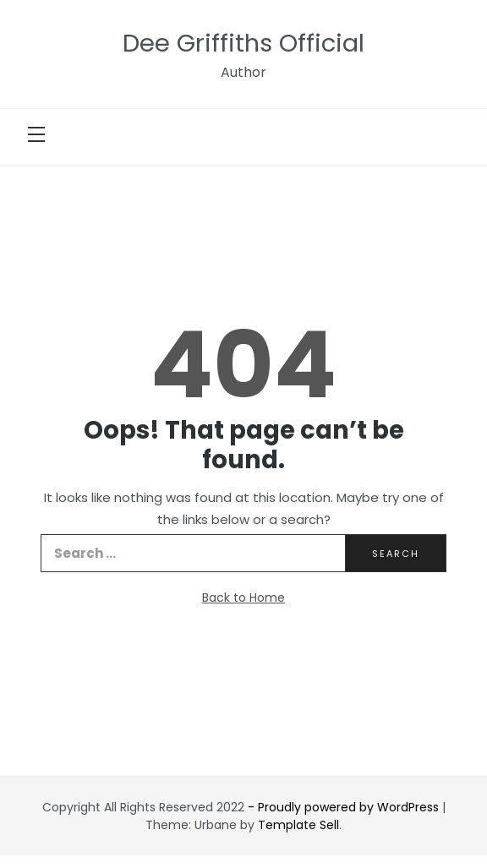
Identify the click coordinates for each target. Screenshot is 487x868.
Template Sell (298, 825)
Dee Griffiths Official (243, 43)
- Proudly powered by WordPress (345, 807)
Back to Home (243, 598)
